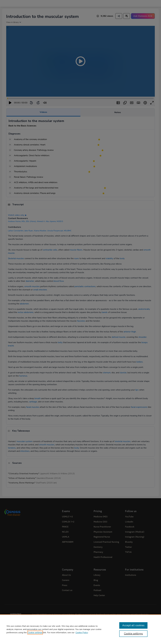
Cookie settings (35, 633)
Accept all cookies (133, 625)
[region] (81, 629)
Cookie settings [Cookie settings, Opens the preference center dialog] (133, 634)
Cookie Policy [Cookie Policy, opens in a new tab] (82, 633)
